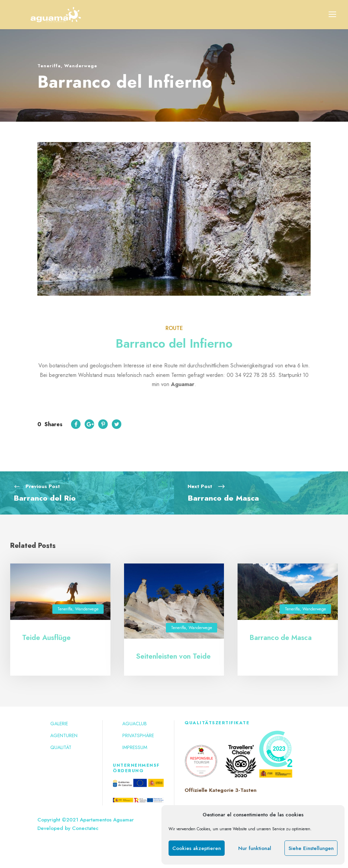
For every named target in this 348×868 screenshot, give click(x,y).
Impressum (135, 747)
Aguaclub (135, 724)
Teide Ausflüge (46, 638)
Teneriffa (49, 66)
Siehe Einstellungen (311, 848)
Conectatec (85, 828)
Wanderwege (81, 66)
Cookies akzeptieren (197, 848)
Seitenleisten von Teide (173, 656)
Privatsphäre (138, 735)
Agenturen (64, 735)
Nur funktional (255, 848)
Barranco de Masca (281, 638)
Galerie (59, 724)
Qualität (61, 747)
